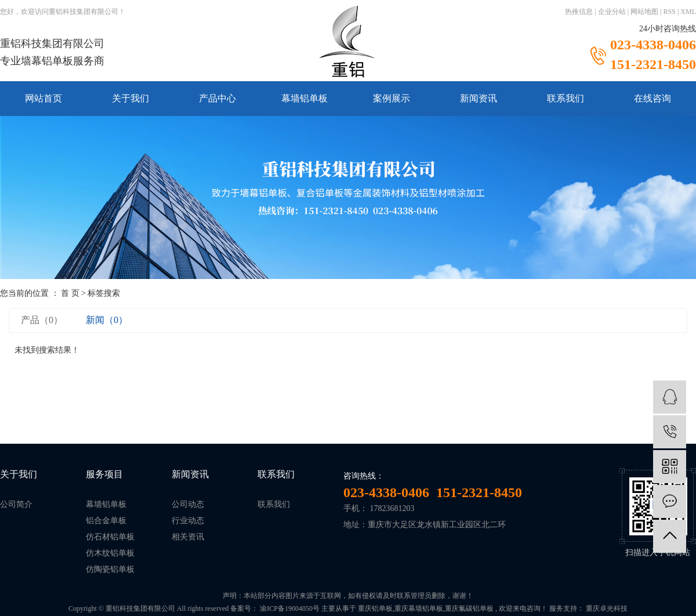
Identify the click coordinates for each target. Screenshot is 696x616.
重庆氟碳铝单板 (469, 608)
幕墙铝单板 (304, 98)
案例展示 (391, 98)
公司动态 (188, 504)
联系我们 (565, 98)
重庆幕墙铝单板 (419, 608)
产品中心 (217, 98)
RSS (670, 12)
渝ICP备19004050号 (290, 608)
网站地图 (644, 12)
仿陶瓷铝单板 (110, 569)
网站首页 (43, 98)
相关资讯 (188, 537)
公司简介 (16, 504)
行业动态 (188, 521)
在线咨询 (652, 98)
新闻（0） (107, 320)
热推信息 (579, 12)
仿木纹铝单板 (110, 553)
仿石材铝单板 (110, 537)
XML (688, 12)
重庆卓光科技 (606, 608)
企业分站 (612, 12)
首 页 (70, 293)
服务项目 (104, 474)
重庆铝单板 (375, 608)
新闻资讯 (478, 98)
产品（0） (42, 320)
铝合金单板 (106, 521)
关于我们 (130, 98)
